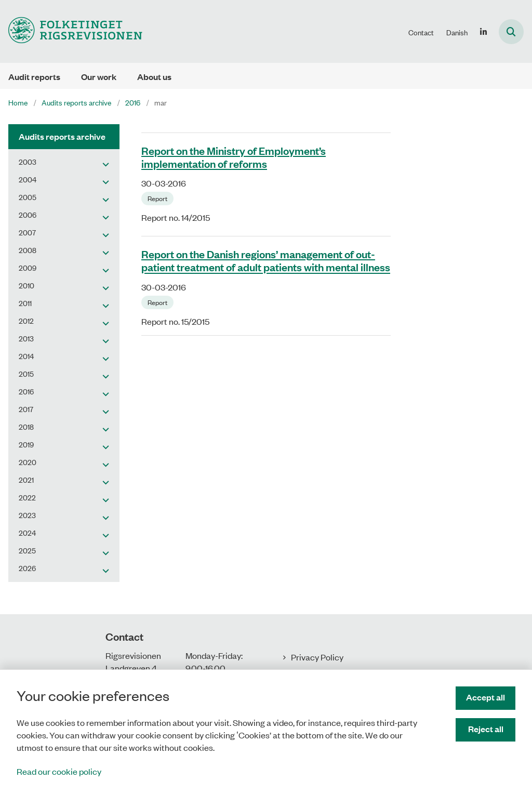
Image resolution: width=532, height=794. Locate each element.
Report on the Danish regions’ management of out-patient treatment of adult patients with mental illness (266, 260)
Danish (457, 32)
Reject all (486, 729)
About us (154, 77)
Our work (99, 77)
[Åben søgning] (511, 32)
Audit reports (34, 77)
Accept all (486, 697)
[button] (103, 164)
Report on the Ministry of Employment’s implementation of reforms (234, 157)
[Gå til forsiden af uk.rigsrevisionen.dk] (71, 31)
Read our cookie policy (59, 771)
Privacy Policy (317, 657)
